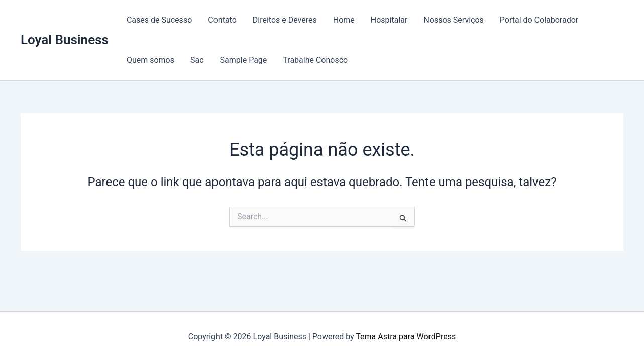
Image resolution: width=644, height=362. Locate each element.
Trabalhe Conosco (315, 60)
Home (344, 20)
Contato (222, 20)
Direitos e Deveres (285, 20)
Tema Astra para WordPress (406, 337)
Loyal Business (65, 40)
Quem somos (150, 60)
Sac (197, 60)
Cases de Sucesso (159, 20)
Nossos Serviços (453, 20)
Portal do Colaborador (539, 20)
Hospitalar (389, 20)
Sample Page (244, 60)
